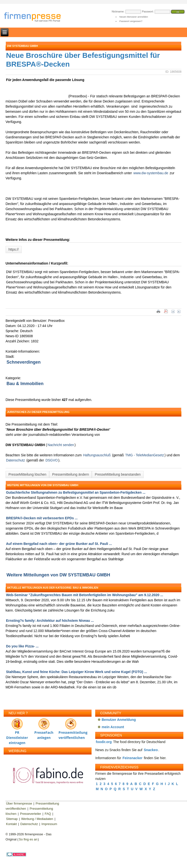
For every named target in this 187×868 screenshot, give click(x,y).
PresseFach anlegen (44, 728)
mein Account (113, 727)
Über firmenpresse (19, 803)
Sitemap (12, 819)
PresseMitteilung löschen (28, 474)
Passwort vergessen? (131, 21)
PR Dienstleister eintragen (17, 728)
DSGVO (52, 460)
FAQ (48, 814)
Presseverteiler (31, 814)
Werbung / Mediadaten (37, 819)
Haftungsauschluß (97, 455)
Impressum (49, 824)
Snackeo (151, 750)
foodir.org (104, 742)
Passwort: (148, 11)
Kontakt (11, 824)
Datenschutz (16, 460)
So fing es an (28, 839)
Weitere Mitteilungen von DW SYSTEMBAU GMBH (58, 575)
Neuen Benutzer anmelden (134, 17)
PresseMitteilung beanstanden (118, 474)
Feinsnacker (132, 758)
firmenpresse (36, 17)
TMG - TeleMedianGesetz (145, 455)
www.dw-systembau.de (151, 173)
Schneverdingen (24, 362)
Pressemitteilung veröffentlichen (71, 728)
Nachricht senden (61, 445)
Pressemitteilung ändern (70, 474)
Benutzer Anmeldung (119, 720)
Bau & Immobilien (25, 384)
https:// (14, 249)
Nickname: (118, 11)
